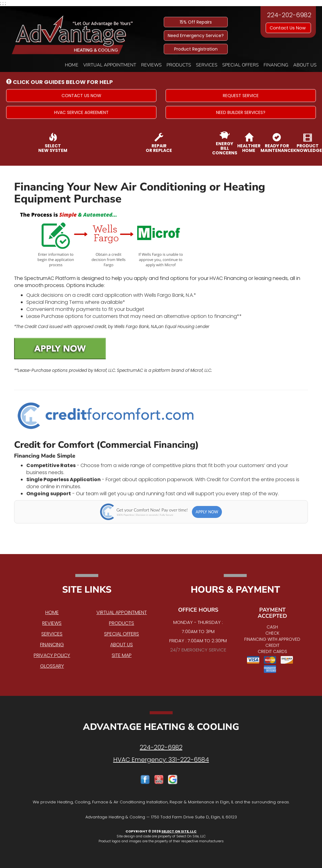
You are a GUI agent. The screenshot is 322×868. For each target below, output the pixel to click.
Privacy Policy (52, 655)
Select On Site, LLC (179, 831)
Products (179, 65)
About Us (305, 65)
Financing (276, 65)
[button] (81, 96)
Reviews (151, 65)
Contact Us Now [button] (288, 28)
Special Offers (240, 65)
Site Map (122, 655)
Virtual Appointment (110, 65)
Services (207, 65)
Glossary (52, 666)
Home (72, 65)
